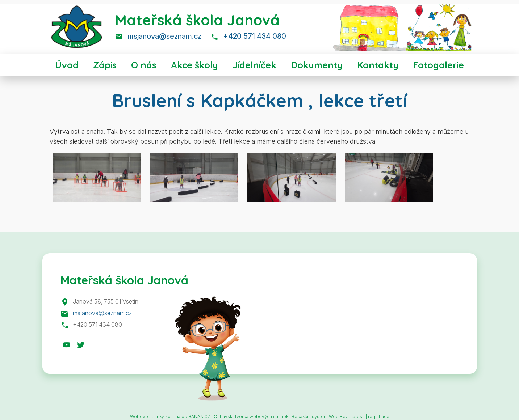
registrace (379, 417)
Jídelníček (254, 65)
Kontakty (378, 65)
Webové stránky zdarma (155, 417)
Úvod (67, 65)
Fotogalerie (438, 65)
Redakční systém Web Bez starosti (328, 417)
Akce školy (194, 65)
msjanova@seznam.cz (164, 36)
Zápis (105, 65)
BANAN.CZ (199, 417)
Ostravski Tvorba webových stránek (251, 417)
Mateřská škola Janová (197, 20)
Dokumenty (317, 65)
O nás (144, 65)
